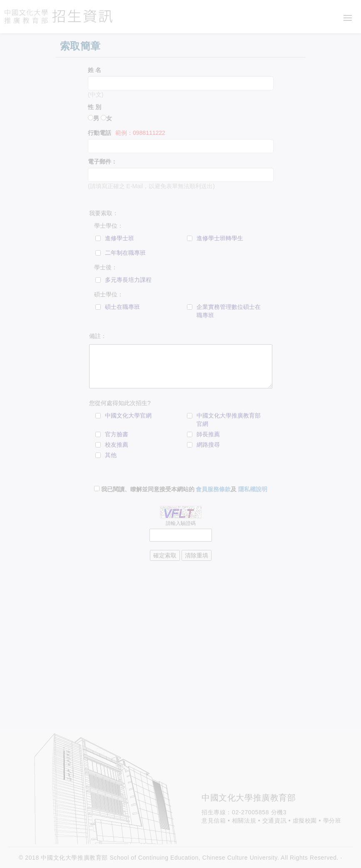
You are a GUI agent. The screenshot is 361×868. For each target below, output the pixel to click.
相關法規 (244, 821)
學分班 (332, 821)
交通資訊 (274, 821)
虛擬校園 (305, 821)
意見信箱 (214, 821)
